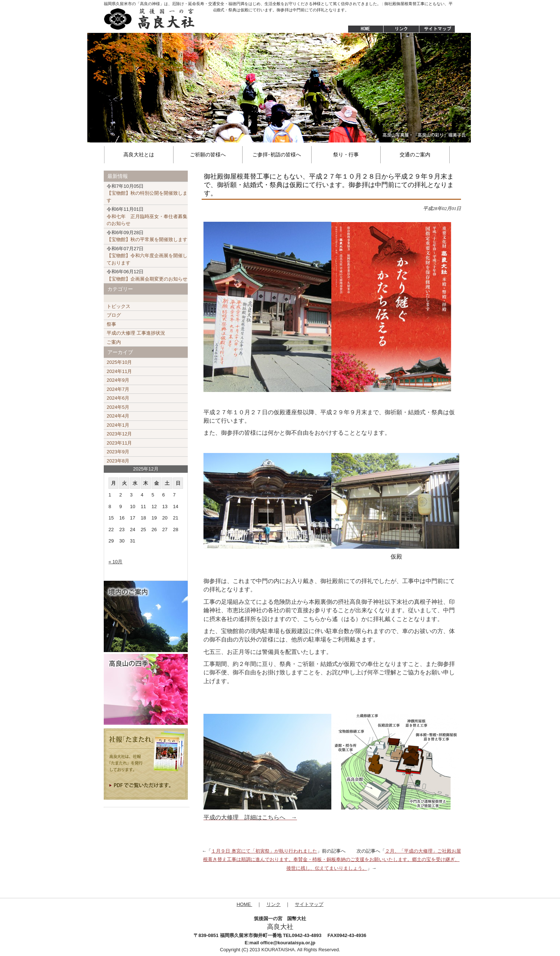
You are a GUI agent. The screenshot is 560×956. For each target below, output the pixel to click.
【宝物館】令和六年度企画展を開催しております (147, 256)
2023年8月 (118, 461)
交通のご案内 (415, 155)
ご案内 (114, 342)
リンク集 (401, 29)
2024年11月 (119, 371)
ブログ (114, 315)
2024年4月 (118, 416)
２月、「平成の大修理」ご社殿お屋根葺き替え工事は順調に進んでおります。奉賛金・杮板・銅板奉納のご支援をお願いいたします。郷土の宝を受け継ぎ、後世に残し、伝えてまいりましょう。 (332, 860)
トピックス (119, 306)
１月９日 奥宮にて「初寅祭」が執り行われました (264, 851)
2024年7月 (118, 389)
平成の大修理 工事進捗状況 (136, 333)
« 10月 (115, 562)
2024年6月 (118, 398)
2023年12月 (119, 434)
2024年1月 (118, 425)
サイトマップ (438, 29)
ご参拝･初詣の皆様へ (277, 155)
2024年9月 (118, 380)
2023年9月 (118, 452)
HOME (362, 29)
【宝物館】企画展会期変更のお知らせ (147, 275)
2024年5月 (118, 407)
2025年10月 (119, 362)
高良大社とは (139, 155)
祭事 (111, 324)
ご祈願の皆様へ (208, 155)
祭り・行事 (346, 155)
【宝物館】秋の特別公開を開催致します (147, 193)
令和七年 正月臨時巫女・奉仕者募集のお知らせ (147, 216)
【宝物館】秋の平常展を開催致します (147, 236)
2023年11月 (119, 443)
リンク (273, 904)
